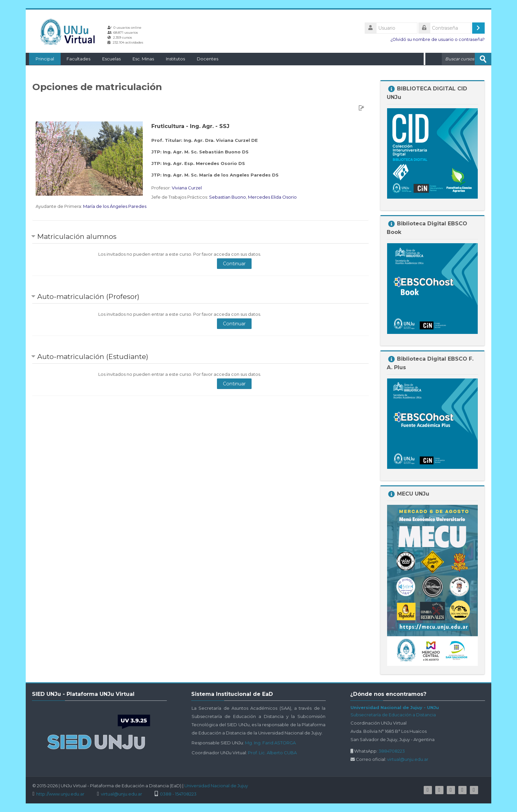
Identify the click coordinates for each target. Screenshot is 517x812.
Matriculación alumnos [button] (77, 236)
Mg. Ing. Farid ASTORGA (270, 742)
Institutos (172, 59)
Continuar (234, 263)
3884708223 (392, 751)
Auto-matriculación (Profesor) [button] (88, 296)
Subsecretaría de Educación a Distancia (393, 714)
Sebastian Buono (228, 197)
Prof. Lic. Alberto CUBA (272, 752)
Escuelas (108, 59)
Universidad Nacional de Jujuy (216, 785)
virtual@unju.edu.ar (408, 759)
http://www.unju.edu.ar (60, 794)
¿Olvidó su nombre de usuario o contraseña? (438, 39)
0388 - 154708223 (178, 794)
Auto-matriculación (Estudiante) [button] (93, 356)
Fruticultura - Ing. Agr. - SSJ (190, 126)
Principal (42, 59)
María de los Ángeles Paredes (115, 206)
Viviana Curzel (187, 187)
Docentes (204, 59)
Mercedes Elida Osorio (272, 197)
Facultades (75, 59)
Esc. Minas (140, 59)
